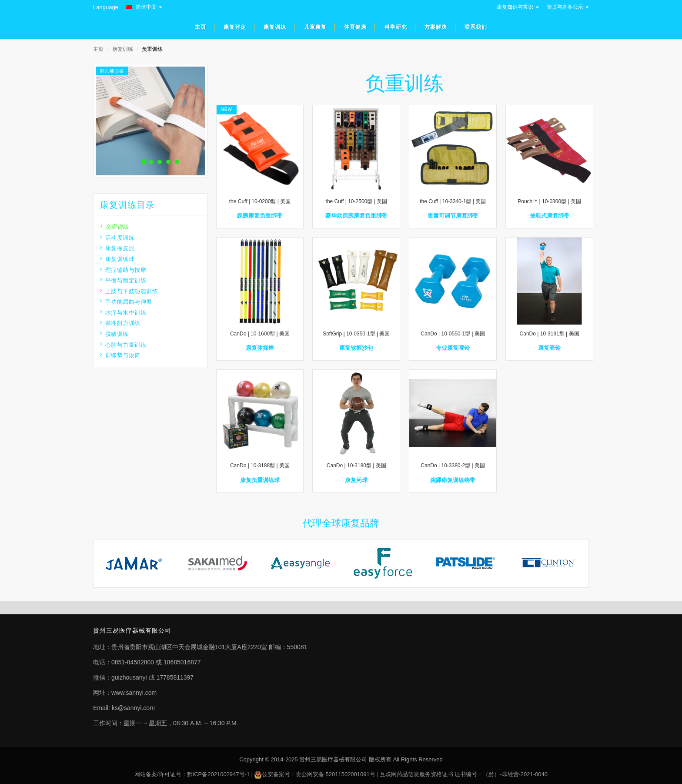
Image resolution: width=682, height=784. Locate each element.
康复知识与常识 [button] (518, 7)
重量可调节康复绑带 (453, 216)
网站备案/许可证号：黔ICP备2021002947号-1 (192, 774)
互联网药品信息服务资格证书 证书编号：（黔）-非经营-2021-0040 (464, 774)
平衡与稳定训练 (123, 280)
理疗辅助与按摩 (123, 270)
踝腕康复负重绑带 (260, 216)
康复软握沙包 (356, 348)
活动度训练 (117, 238)
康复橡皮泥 (117, 248)
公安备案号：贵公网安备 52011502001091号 (319, 774)
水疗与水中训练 (123, 313)
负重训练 (114, 227)
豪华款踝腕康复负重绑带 (356, 216)
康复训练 (123, 49)
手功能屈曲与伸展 (126, 302)
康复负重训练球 (260, 480)
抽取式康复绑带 (550, 216)
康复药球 (356, 480)
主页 (98, 49)
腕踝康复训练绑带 (453, 480)
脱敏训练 (114, 334)
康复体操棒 (260, 348)
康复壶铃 (549, 348)
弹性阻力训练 (120, 323)
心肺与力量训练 (123, 345)
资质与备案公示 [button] (568, 7)
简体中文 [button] (144, 7)
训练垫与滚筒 (120, 355)
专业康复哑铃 (453, 348)
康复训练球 (117, 259)
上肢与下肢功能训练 (129, 291)
